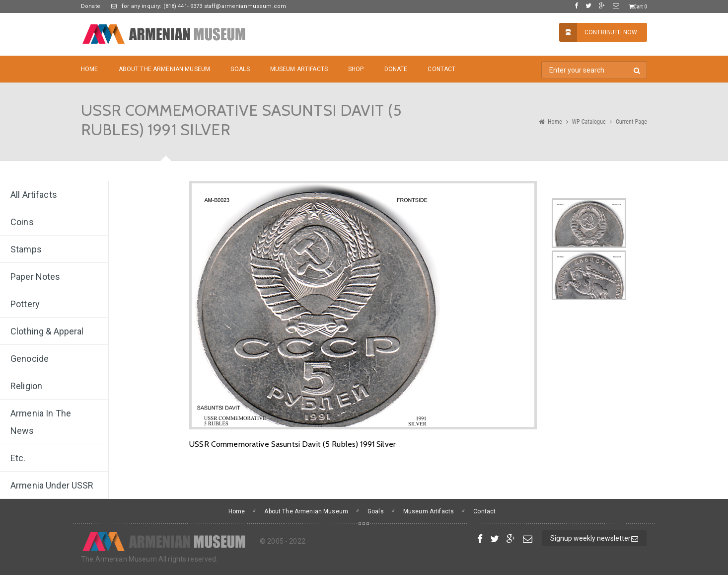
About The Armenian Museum (165, 69)
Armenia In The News (41, 422)
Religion (26, 386)
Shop (356, 69)
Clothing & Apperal (47, 331)
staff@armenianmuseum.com (245, 6)
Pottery (25, 304)
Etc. (18, 458)
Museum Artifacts (299, 69)
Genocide (30, 359)
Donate (91, 6)
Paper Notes (36, 277)
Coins (22, 222)
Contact (441, 69)
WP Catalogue (589, 122)
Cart (638, 7)
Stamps (26, 249)
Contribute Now (598, 32)
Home (90, 69)
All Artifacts (34, 195)
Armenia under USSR (52, 485)
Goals (240, 69)
